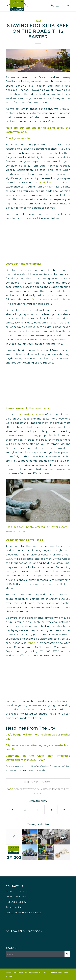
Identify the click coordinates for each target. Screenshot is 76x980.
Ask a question (14, 907)
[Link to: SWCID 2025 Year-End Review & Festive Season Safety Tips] (30, 837)
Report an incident (16, 897)
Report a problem (16, 902)
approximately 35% (32, 414)
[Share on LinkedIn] (51, 810)
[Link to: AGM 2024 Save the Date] (14, 852)
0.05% (9, 559)
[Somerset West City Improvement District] (32, 6)
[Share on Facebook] (12, 810)
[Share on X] (25, 810)
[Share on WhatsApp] (38, 810)
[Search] (51, 6)
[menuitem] (51, 6)
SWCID (38, 793)
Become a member (17, 891)
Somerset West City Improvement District (41, 789)
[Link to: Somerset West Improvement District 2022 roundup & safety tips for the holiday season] (46, 852)
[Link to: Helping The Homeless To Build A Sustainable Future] (46, 837)
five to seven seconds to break (51, 299)
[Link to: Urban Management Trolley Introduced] (14, 837)
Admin (49, 782)
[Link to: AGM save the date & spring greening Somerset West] (62, 837)
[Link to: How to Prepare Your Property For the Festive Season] (62, 852)
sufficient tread (50, 182)
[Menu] (57, 6)
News (38, 21)
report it (32, 643)
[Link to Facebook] (68, 6)
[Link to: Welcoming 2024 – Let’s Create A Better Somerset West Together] (30, 852)
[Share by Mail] (64, 810)
